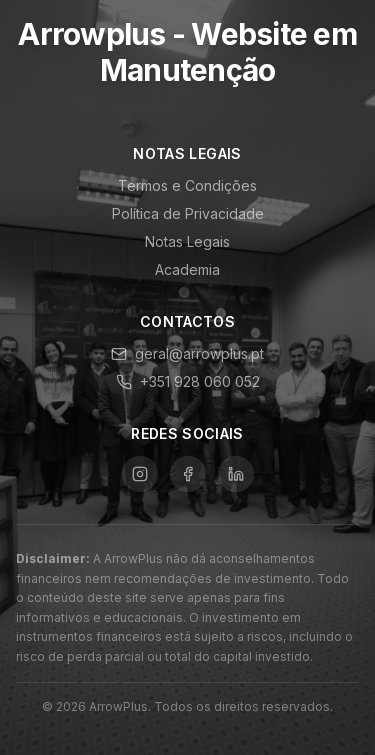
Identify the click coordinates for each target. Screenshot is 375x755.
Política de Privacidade (188, 213)
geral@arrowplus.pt (187, 353)
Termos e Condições (187, 185)
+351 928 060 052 (188, 381)
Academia (187, 269)
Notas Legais (187, 241)
